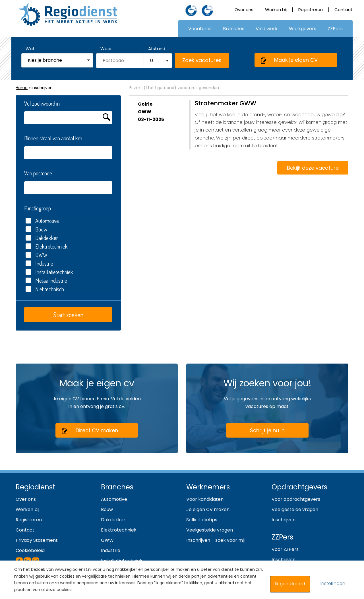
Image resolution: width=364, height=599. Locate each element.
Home (22, 88)
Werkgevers (303, 29)
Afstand (157, 49)
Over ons (244, 10)
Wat (30, 49)
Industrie (39, 263)
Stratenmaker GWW (226, 103)
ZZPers (335, 29)
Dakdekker (42, 238)
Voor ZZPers (285, 549)
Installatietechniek (49, 272)
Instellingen (333, 583)
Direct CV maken (90, 431)
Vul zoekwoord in (42, 103)
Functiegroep (38, 208)
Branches (234, 29)
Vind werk (267, 29)
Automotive (42, 221)
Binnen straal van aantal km (53, 138)
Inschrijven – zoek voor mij (215, 540)
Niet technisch (45, 289)
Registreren (311, 10)
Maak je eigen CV (289, 60)
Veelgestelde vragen (210, 530)
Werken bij (276, 10)
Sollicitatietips (202, 520)
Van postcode (38, 173)
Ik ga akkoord (290, 584)
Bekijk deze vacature (313, 168)
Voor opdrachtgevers (296, 499)
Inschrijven (284, 520)
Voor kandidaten (205, 499)
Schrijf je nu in (267, 430)
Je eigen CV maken (208, 509)
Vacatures (200, 29)
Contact (344, 10)
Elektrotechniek (47, 246)
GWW (37, 255)
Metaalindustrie (46, 280)
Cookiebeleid (30, 550)
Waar (106, 49)
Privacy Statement (37, 540)
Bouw (36, 229)
